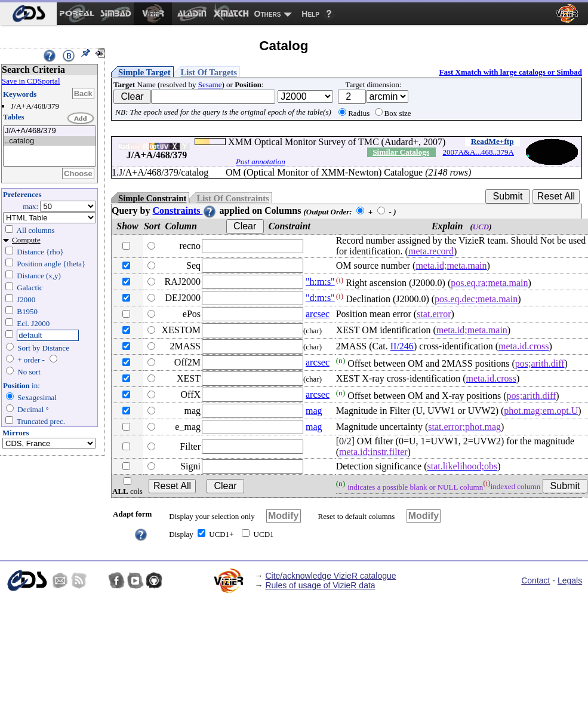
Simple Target (144, 72)
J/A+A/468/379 (50, 131)
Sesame (210, 85)
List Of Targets (209, 72)
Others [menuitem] (268, 14)
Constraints (184, 211)
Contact (535, 580)
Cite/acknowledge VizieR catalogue (330, 576)
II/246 (402, 346)
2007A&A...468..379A (478, 152)
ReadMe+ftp (492, 141)
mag (314, 411)
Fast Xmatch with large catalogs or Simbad (510, 72)
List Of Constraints (233, 198)
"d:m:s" (320, 298)
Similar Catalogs (401, 152)
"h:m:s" (320, 282)
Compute (26, 240)
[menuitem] (28, 14)
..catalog (50, 141)
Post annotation (261, 162)
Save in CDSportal (31, 81)
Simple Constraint (152, 198)
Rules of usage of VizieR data (320, 585)
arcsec (318, 314)
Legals (570, 580)
